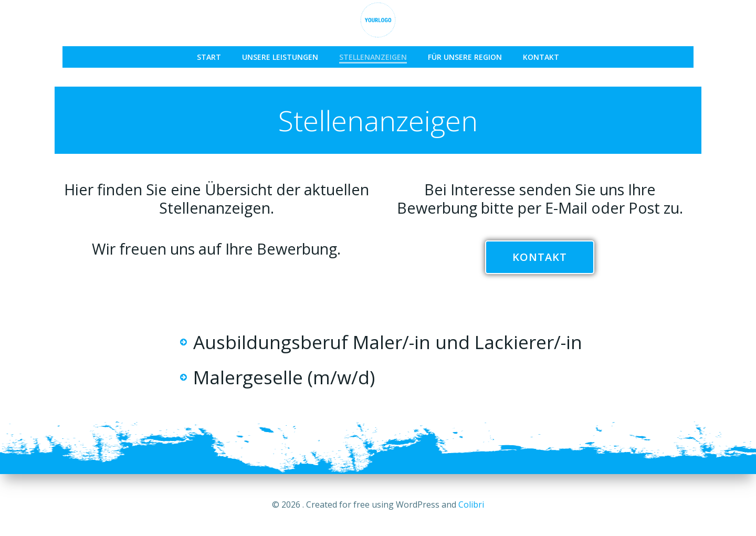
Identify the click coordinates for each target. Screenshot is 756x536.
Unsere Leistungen (280, 57)
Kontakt (541, 57)
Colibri (471, 505)
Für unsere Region (465, 57)
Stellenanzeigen (373, 57)
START (209, 57)
